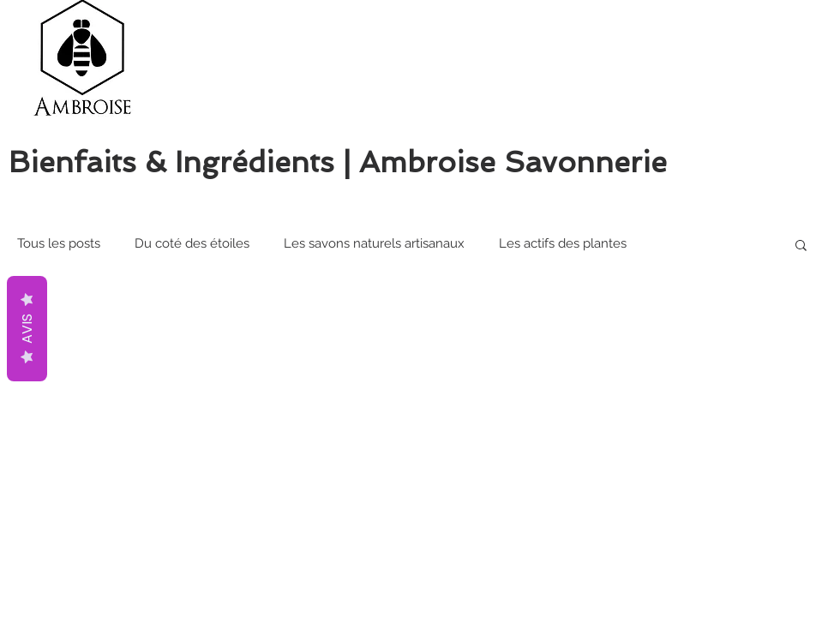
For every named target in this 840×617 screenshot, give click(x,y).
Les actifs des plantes (563, 243)
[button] (801, 246)
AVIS (27, 329)
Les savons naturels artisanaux (374, 243)
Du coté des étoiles (192, 243)
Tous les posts (59, 243)
